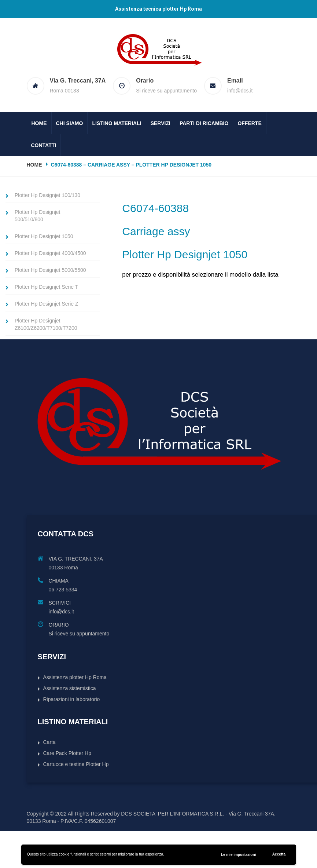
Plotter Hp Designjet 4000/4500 (50, 253)
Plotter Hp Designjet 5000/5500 (50, 270)
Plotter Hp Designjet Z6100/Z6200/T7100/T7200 (46, 324)
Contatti (44, 145)
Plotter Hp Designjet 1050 (44, 236)
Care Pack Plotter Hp (67, 753)
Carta (49, 742)
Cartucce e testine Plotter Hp (76, 764)
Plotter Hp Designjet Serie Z (47, 304)
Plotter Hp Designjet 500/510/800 (38, 216)
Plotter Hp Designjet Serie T (46, 287)
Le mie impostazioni (239, 855)
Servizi (161, 123)
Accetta (279, 854)
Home (39, 123)
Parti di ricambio (204, 123)
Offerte (249, 123)
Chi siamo (70, 123)
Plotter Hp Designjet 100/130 (47, 195)
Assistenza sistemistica (70, 688)
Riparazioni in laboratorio (72, 699)
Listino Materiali (117, 123)
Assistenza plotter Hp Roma (75, 677)
